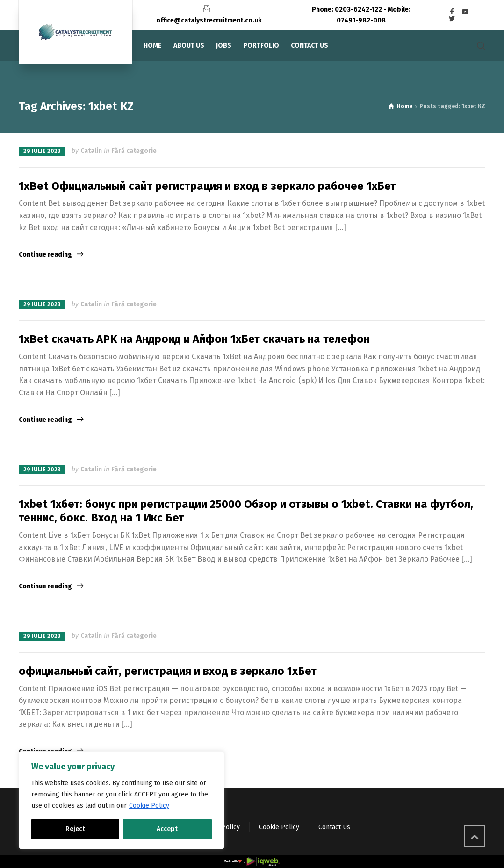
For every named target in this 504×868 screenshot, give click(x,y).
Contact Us (334, 827)
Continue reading (45, 255)
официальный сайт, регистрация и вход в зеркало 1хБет (168, 671)
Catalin (91, 151)
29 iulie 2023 (42, 151)
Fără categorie (134, 151)
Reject (75, 829)
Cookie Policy (149, 806)
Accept (167, 829)
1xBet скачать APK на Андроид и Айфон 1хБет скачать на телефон (194, 339)
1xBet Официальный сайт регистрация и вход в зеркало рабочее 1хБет (207, 186)
